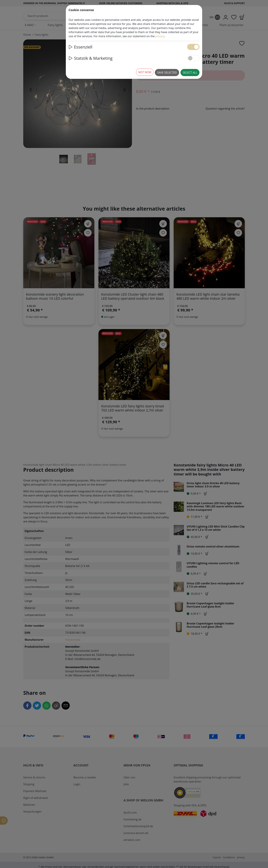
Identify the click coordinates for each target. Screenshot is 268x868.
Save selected (167, 73)
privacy (160, 36)
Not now (145, 72)
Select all (190, 73)
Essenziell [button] (80, 47)
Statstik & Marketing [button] (91, 58)
